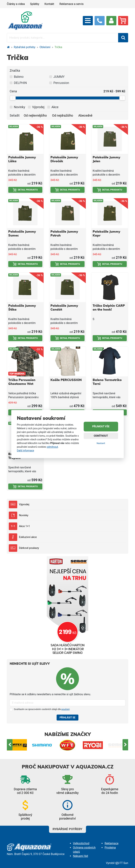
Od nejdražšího (62, 115)
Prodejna (110, 848)
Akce (55, 107)
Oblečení (45, 47)
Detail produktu (25, 190)
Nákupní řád (81, 856)
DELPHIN (20, 83)
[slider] (13, 98)
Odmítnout (101, 436)
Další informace (25, 451)
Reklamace (112, 843)
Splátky (35, 4)
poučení (66, 709)
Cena (13, 91)
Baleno (19, 77)
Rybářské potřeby (25, 47)
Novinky (19, 515)
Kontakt (49, 4)
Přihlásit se (67, 718)
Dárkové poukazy (24, 548)
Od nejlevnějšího (35, 115)
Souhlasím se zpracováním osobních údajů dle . (42, 709)
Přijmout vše (101, 426)
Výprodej (19, 504)
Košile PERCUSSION (66, 380)
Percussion (61, 83)
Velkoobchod (81, 843)
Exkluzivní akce (23, 537)
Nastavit (101, 443)
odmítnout (52, 447)
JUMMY (59, 77)
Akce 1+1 (19, 526)
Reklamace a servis (71, 4)
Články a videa (16, 4)
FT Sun (122, 863)
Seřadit (15, 115)
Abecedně (85, 115)
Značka (15, 70)
